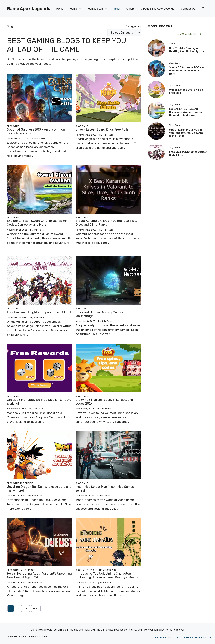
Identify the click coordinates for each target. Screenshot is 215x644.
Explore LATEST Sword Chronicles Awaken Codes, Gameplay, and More (37, 223)
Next (36, 609)
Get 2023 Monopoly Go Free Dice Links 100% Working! (39, 402)
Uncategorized (107, 570)
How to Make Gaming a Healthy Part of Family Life (187, 50)
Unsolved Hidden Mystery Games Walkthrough (99, 314)
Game (77, 9)
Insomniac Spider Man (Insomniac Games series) (105, 489)
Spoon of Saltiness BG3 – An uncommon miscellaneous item (36, 131)
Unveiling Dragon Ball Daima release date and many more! (39, 489)
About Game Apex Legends (158, 9)
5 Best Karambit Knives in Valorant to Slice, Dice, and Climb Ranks (106, 223)
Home (60, 9)
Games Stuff (99, 9)
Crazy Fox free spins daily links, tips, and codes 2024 (104, 402)
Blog (117, 9)
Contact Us (188, 9)
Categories (133, 26)
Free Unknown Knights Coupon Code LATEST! (40, 312)
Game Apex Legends (29, 9)
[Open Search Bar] (203, 9)
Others (131, 9)
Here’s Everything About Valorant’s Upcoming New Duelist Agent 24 (39, 576)
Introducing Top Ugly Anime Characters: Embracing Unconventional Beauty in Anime (107, 576)
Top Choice (26, 483)
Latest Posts (28, 570)
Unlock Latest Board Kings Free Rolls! (102, 129)
